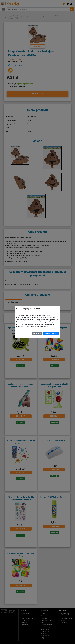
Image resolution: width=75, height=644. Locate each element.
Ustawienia (37, 334)
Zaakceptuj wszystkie (51, 334)
